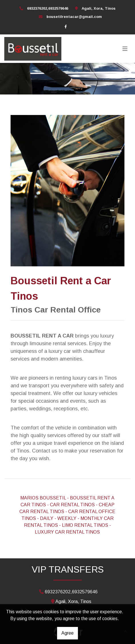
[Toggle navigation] (125, 49)
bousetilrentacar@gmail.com (74, 17)
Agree (67, 633)
